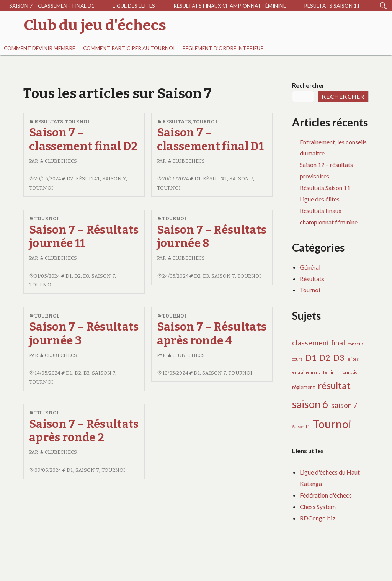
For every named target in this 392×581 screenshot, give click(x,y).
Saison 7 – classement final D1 (52, 6)
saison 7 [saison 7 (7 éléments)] (344, 405)
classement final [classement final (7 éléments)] (318, 343)
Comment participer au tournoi (129, 48)
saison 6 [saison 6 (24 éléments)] (310, 404)
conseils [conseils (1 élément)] (356, 344)
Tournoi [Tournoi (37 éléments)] (332, 424)
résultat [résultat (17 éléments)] (334, 385)
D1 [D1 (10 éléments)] (311, 358)
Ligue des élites (134, 6)
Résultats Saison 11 (332, 6)
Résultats (49, 122)
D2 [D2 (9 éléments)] (325, 358)
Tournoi (77, 122)
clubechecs (58, 161)
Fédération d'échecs (326, 495)
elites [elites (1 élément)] (353, 359)
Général (310, 267)
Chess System (318, 507)
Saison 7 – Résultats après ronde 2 (84, 431)
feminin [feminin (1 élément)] (331, 372)
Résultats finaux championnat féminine (230, 6)
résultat (88, 179)
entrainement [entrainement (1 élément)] (306, 372)
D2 (70, 179)
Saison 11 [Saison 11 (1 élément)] (301, 426)
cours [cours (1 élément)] (297, 359)
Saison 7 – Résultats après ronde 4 (212, 334)
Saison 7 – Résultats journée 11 (84, 237)
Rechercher (308, 85)
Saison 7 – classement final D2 (83, 139)
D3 (86, 276)
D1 (198, 179)
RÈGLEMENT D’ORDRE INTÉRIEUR (223, 48)
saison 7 (114, 179)
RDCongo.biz (318, 518)
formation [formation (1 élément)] (351, 372)
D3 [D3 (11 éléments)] (339, 358)
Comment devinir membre (39, 48)
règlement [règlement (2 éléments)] (303, 387)
